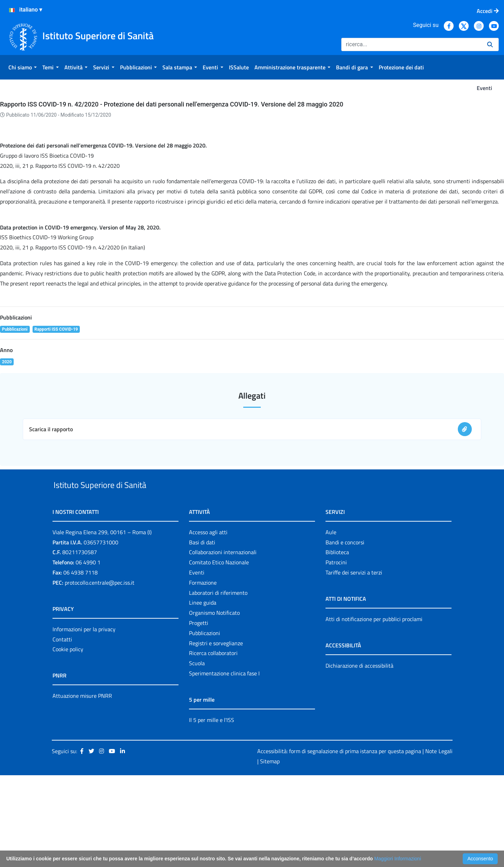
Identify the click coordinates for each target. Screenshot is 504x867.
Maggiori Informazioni (398, 859)
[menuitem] (23, 67)
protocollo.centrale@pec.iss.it (100, 674)
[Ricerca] (411, 44)
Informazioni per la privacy (84, 721)
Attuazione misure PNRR (82, 787)
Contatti (62, 731)
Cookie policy (68, 741)
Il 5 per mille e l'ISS (212, 811)
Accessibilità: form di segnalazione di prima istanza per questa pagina (339, 842)
